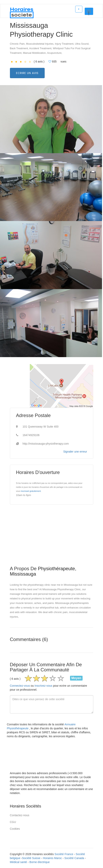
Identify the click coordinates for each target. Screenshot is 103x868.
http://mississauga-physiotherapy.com (46, 444)
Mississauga (23, 574)
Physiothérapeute (56, 569)
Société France (64, 854)
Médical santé (18, 862)
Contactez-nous (20, 815)
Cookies (15, 829)
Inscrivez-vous (43, 686)
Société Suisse (31, 858)
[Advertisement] (52, 538)
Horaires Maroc (52, 858)
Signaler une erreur (75, 452)
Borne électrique (39, 862)
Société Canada (74, 858)
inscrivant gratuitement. (31, 491)
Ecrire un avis (27, 73)
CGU (13, 822)
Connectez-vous (20, 686)
